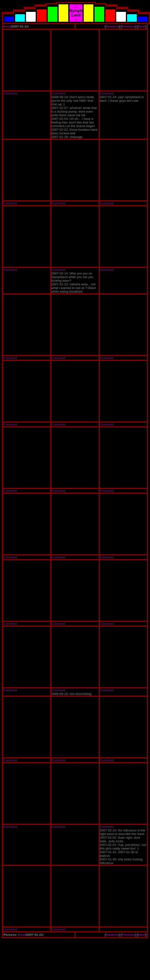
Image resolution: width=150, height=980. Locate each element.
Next (142, 26)
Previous (129, 26)
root (8, 26)
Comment (10, 93)
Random (112, 26)
